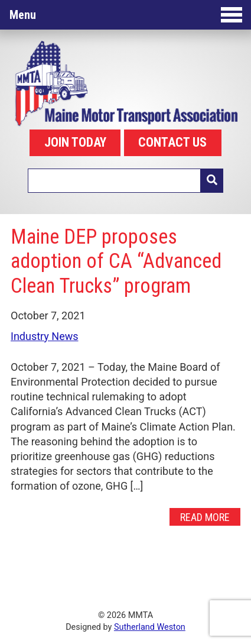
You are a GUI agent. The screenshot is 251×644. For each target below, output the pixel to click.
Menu (126, 15)
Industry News (45, 336)
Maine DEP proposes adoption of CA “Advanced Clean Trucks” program (116, 261)
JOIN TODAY (75, 142)
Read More (205, 517)
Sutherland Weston (150, 627)
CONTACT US (172, 142)
